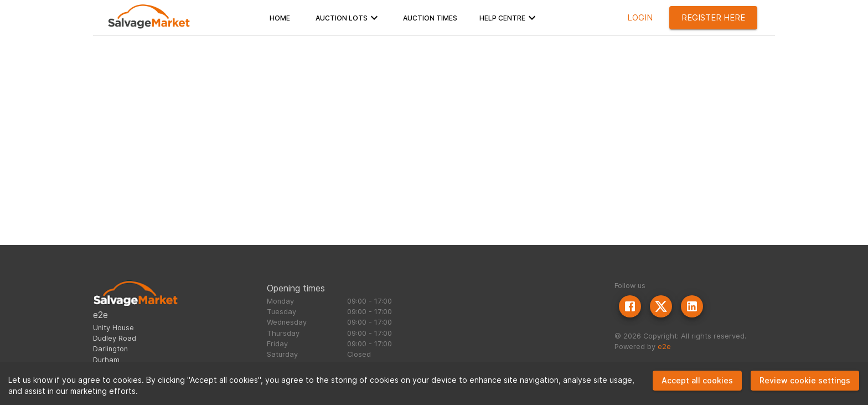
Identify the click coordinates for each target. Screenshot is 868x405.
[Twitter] (661, 306)
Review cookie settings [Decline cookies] (805, 380)
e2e (664, 347)
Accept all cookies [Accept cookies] (697, 380)
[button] (280, 18)
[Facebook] (630, 306)
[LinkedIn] (692, 306)
